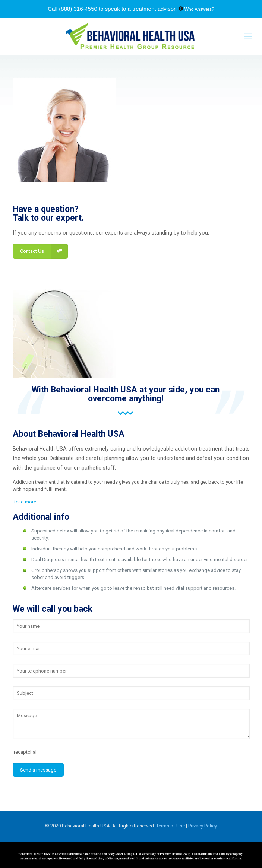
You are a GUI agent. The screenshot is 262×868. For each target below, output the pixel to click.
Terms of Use (171, 826)
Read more (24, 502)
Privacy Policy (203, 826)
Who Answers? (199, 9)
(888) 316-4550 (78, 9)
